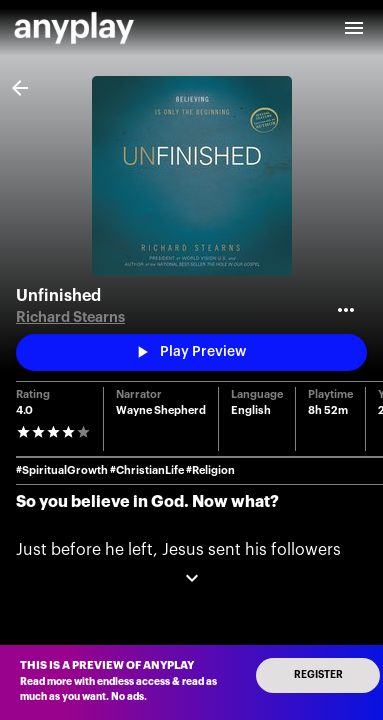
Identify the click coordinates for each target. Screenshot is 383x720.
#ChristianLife (147, 470)
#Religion (210, 470)
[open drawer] (354, 28)
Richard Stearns (70, 317)
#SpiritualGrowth (62, 470)
